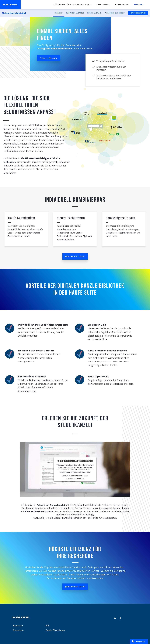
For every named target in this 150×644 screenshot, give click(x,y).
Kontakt (139, 5)
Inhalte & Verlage (94, 13)
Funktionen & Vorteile (75, 13)
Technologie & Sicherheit (115, 13)
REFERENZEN (122, 5)
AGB (47, 626)
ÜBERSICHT (59, 13)
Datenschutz (18, 630)
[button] (73, 5)
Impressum (18, 626)
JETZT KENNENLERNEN (138, 13)
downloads (103, 5)
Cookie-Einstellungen (55, 630)
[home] (10, 5)
